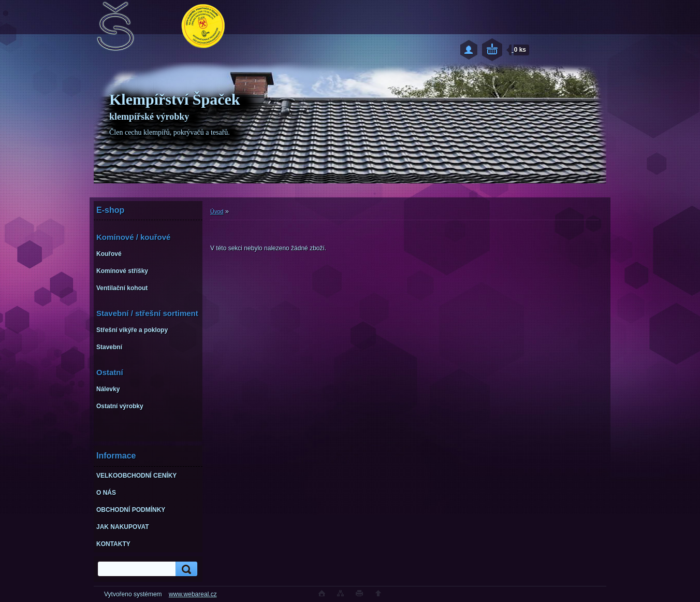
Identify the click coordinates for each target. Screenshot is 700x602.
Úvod (217, 211)
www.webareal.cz (193, 594)
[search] (185, 569)
